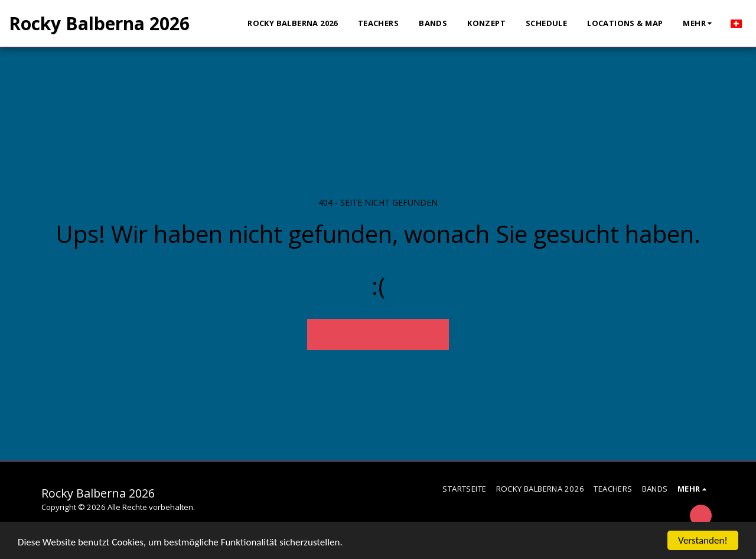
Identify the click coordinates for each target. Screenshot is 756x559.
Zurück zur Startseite (378, 334)
